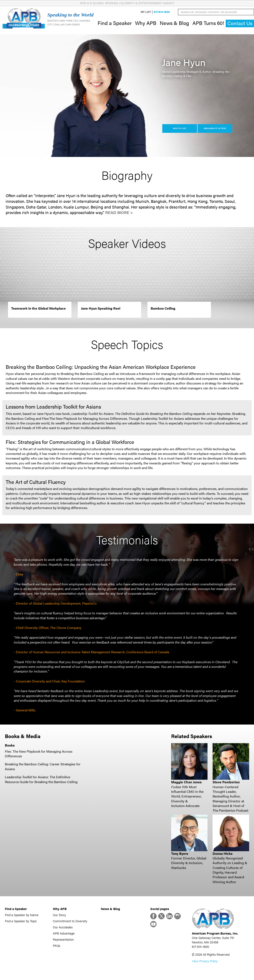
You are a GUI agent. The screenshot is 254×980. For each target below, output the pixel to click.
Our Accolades (63, 927)
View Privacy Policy (205, 961)
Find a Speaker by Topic (21, 921)
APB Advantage (64, 933)
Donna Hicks (223, 853)
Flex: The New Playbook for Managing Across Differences (39, 754)
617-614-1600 (162, 12)
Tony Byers (180, 853)
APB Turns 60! (208, 23)
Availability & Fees (215, 128)
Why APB (146, 23)
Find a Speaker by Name (22, 915)
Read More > (119, 212)
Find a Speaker (115, 23)
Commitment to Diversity (70, 921)
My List (146, 12)
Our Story (59, 915)
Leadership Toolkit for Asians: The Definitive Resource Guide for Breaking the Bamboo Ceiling (41, 779)
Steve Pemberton (226, 782)
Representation (63, 939)
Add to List (180, 128)
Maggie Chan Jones (186, 782)
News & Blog (174, 23)
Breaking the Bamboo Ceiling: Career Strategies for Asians (43, 766)
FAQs (57, 945)
